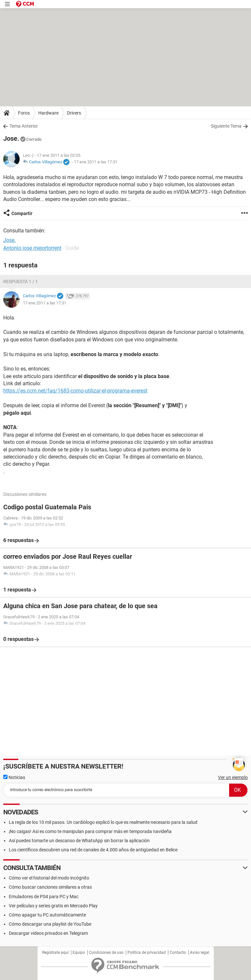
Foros (24, 113)
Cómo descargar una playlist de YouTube (50, 924)
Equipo (79, 953)
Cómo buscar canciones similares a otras (50, 887)
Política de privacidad (147, 953)
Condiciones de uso (106, 953)
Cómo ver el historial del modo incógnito (49, 878)
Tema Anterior (24, 126)
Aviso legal (200, 953)
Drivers (74, 113)
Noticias (14, 777)
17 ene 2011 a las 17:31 (96, 162)
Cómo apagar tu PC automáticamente (47, 915)
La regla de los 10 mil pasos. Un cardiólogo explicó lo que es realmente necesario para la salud (103, 822)
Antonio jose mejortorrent (32, 248)
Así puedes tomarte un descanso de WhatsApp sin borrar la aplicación (79, 841)
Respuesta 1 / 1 (21, 281)
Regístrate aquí (55, 953)
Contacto (178, 953)
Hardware (48, 113)
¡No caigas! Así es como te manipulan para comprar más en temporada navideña (90, 831)
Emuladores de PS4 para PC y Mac (44, 897)
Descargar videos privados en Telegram (48, 933)
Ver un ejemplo (233, 777)
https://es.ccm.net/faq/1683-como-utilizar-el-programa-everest (75, 391)
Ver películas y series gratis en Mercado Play (53, 906)
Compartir (22, 213)
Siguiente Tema (226, 126)
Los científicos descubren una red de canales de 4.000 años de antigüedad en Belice (93, 850)
